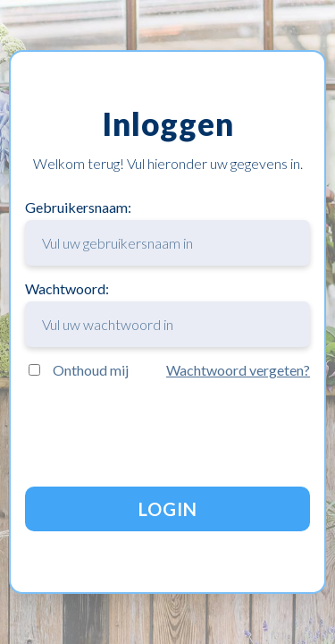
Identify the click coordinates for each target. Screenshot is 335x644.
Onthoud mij (91, 370)
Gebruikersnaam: (167, 232)
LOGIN (168, 509)
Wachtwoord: (167, 314)
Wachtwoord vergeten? (238, 370)
